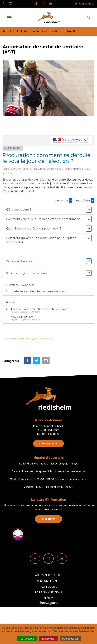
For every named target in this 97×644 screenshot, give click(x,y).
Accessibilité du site (48, 575)
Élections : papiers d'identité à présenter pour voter (39, 309)
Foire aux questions (48, 593)
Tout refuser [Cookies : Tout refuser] (49, 639)
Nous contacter (48, 443)
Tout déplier (85, 200)
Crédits (49, 598)
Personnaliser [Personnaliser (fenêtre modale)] (70, 639)
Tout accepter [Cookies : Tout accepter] (27, 639)
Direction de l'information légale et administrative (29, 339)
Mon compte (85, 4)
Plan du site (49, 587)
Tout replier (63, 200)
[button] (48, 210)
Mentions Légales (48, 581)
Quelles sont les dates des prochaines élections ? (38, 291)
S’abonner (48, 519)
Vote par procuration (23, 317)
